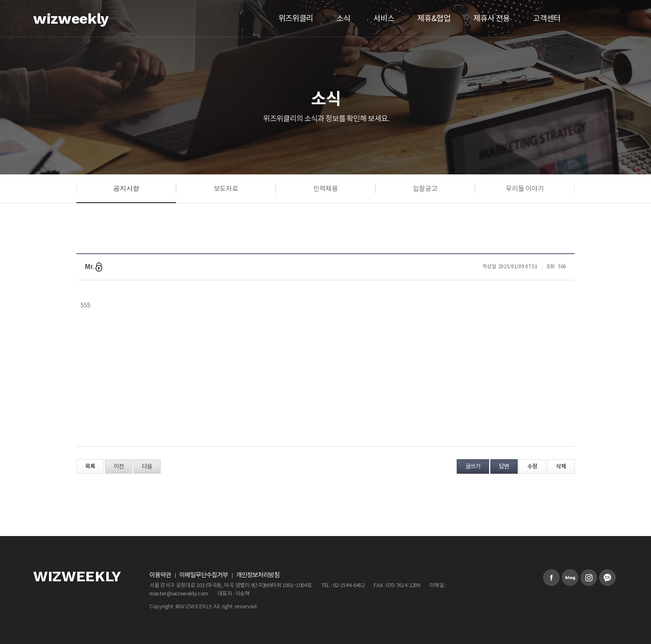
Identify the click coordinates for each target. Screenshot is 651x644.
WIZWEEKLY (77, 577)
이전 (119, 467)
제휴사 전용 (491, 19)
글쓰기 (473, 467)
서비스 (384, 19)
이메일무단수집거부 (204, 575)
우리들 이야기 (525, 189)
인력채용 (326, 189)
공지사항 (126, 188)
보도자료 (226, 189)
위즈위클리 (296, 19)
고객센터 (547, 19)
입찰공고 (425, 189)
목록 (90, 467)
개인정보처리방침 (258, 575)
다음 (147, 467)
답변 (504, 467)
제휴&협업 (434, 19)
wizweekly (71, 19)
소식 (343, 19)
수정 (532, 467)
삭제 (561, 467)
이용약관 (160, 575)
